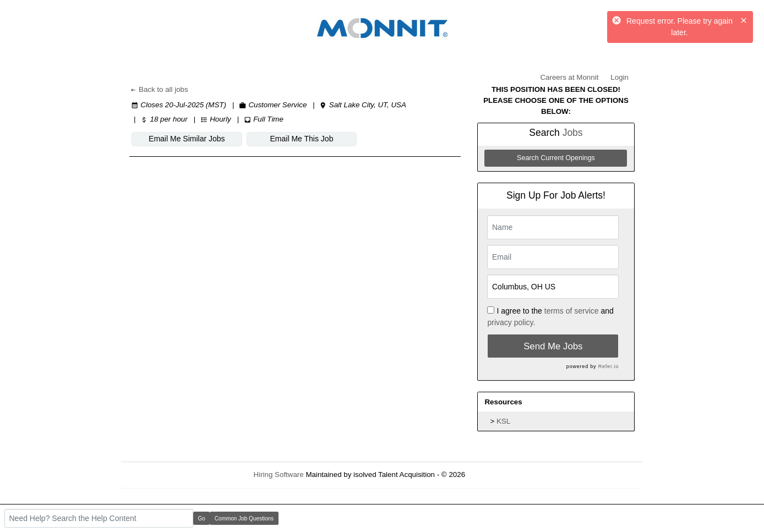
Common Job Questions (244, 519)
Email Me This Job (302, 139)
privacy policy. (511, 322)
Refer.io (609, 366)
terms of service (572, 311)
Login (620, 77)
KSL (503, 421)
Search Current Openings (556, 158)
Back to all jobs (159, 89)
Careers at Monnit (569, 77)
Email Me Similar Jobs (187, 139)
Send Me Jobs (553, 346)
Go (202, 519)
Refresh (498, 475)
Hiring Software (279, 475)
